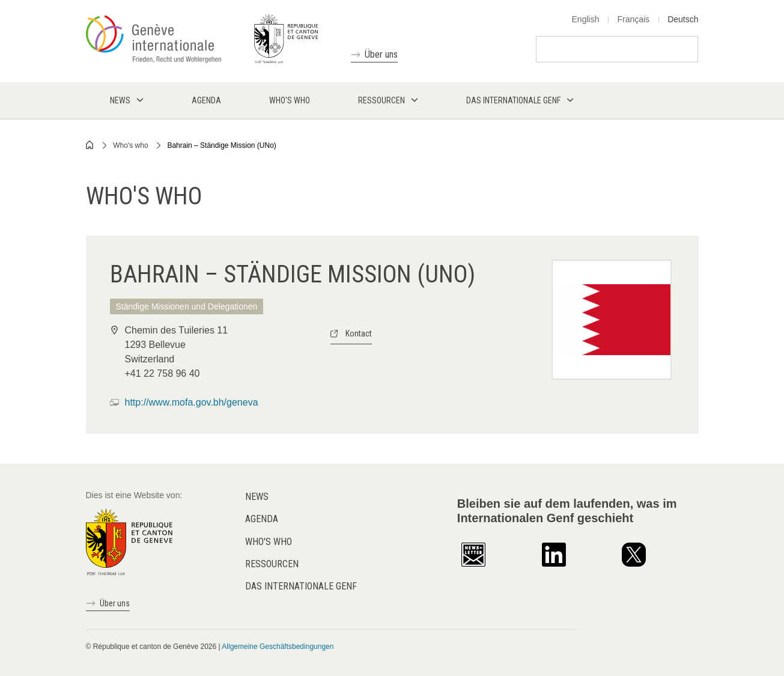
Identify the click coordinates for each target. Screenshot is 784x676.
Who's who (130, 145)
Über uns (381, 54)
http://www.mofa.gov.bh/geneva (192, 402)
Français (633, 19)
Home (90, 145)
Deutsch (683, 19)
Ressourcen (272, 564)
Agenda (262, 519)
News (257, 497)
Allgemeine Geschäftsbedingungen (278, 647)
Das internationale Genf (301, 586)
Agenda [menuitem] (206, 100)
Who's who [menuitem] (290, 100)
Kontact (359, 333)
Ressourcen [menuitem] (381, 100)
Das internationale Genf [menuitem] (513, 100)
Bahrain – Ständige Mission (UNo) (221, 145)
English (586, 19)
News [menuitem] (120, 100)
